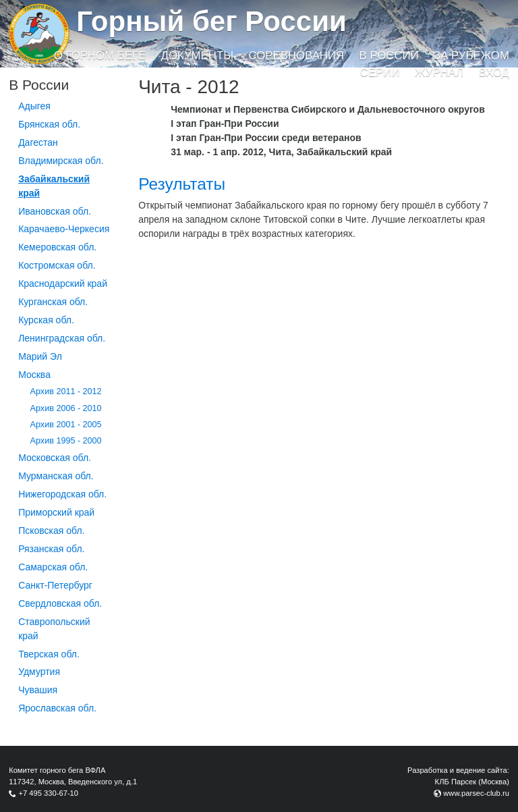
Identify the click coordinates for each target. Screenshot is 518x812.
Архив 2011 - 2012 (66, 391)
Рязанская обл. (51, 549)
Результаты (182, 184)
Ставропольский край (54, 629)
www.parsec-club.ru (476, 793)
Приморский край (56, 512)
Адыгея (34, 106)
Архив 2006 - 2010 (66, 408)
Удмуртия (39, 672)
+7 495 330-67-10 (48, 793)
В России (389, 56)
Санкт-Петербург (55, 585)
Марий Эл (40, 356)
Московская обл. (55, 458)
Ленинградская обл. (62, 338)
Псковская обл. (51, 531)
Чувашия (38, 690)
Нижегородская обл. (62, 494)
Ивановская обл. (55, 211)
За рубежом (471, 56)
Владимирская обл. (61, 161)
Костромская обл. (57, 265)
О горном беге (100, 56)
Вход (494, 73)
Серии (380, 73)
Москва (34, 375)
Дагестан (38, 142)
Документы (197, 56)
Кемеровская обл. (57, 247)
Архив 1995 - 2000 (66, 441)
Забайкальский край (54, 186)
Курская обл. (46, 320)
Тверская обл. (49, 654)
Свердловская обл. (60, 603)
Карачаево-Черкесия (64, 229)
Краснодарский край (63, 283)
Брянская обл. (49, 124)
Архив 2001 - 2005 (66, 425)
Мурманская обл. (56, 476)
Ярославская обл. (57, 708)
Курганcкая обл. (53, 302)
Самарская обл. (53, 567)
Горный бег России (211, 21)
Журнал (439, 73)
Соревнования (296, 56)
